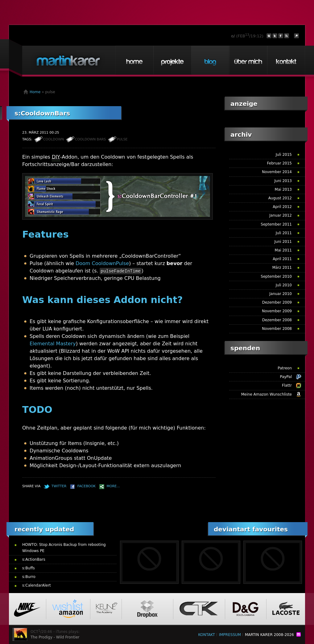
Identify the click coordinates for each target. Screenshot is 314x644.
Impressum (230, 635)
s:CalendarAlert (37, 585)
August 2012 (280, 198)
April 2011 (282, 259)
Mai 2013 (283, 189)
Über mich (248, 60)
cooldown (54, 139)
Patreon (285, 368)
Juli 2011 (284, 233)
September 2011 (276, 224)
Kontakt (286, 60)
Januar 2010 (281, 294)
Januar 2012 (281, 215)
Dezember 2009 (277, 302)
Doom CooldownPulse (102, 263)
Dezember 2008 (277, 320)
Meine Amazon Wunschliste (266, 394)
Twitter (59, 486)
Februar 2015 (279, 163)
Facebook (87, 486)
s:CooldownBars (42, 113)
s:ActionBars (34, 559)
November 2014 (277, 172)
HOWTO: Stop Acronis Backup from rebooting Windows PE (64, 548)
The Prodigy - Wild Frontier (55, 637)
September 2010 (276, 276)
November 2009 (277, 311)
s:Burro (29, 577)
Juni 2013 (283, 181)
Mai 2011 (283, 250)
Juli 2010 (284, 285)
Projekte (172, 60)
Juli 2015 (284, 155)
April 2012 (282, 207)
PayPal (286, 377)
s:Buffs (29, 568)
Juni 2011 (283, 242)
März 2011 (282, 268)
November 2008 (277, 329)
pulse (122, 139)
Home (134, 60)
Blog (210, 60)
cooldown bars (91, 139)
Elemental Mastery (53, 344)
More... (113, 486)
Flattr (287, 385)
